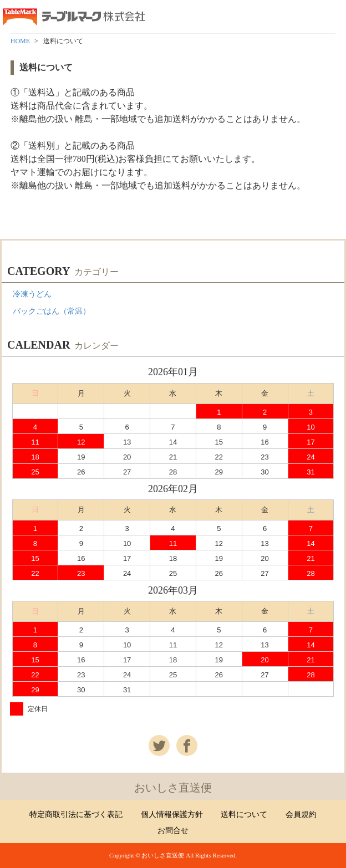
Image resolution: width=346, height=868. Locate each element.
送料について (244, 815)
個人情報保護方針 (172, 815)
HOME (20, 41)
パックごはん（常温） (52, 311)
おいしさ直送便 (173, 788)
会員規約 (301, 815)
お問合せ (173, 831)
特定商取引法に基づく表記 (76, 815)
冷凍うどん (32, 294)
